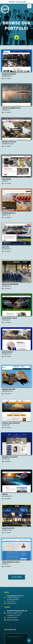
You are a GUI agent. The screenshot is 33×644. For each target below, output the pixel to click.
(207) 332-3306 (11, 601)
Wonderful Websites (8, 13)
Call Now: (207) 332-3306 (17, 2)
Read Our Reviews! (12, 603)
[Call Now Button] (29, 640)
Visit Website (8, 79)
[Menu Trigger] (29, 6)
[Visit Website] (3, 79)
